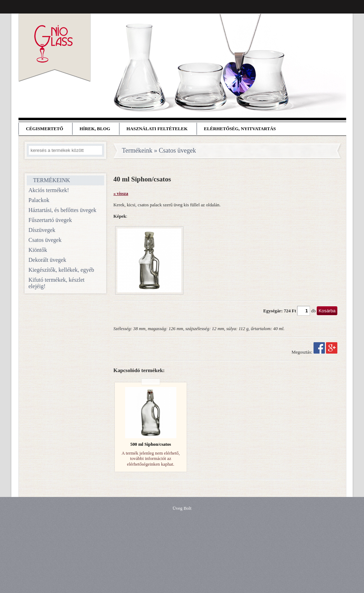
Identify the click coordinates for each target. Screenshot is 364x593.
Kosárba (327, 311)
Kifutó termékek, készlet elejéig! (57, 283)
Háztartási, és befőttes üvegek (62, 210)
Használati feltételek (157, 129)
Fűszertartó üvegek (50, 220)
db (313, 311)
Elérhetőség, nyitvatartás (240, 129)
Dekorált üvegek (47, 260)
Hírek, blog (95, 129)
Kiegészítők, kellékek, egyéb (61, 270)
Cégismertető (45, 129)
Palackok (39, 200)
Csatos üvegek (45, 240)
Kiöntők (38, 250)
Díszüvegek (42, 230)
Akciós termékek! (49, 190)
